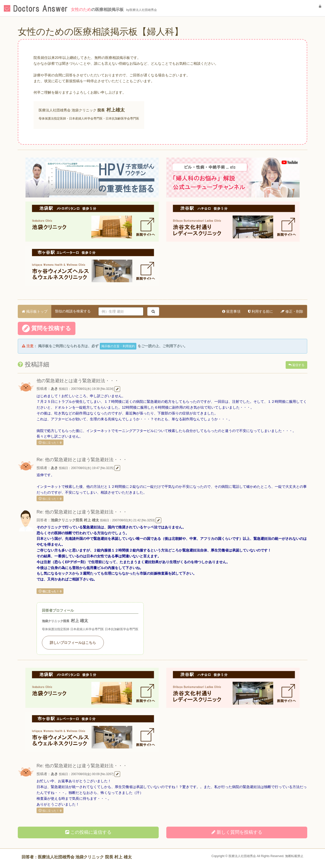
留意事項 (231, 311)
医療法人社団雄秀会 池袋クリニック (68, 110)
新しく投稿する (237, 832)
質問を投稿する (47, 328)
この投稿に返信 (88, 832)
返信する (296, 365)
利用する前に (261, 311)
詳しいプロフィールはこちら (73, 643)
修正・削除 (292, 311)
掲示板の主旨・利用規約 (118, 346)
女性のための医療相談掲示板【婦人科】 (101, 32)
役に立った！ (50, 442)
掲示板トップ (35, 311)
